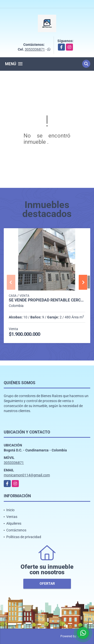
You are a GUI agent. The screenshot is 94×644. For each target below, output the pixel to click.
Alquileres (14, 523)
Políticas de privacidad (24, 537)
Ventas (12, 517)
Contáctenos (16, 530)
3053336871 (35, 49)
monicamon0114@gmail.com (27, 475)
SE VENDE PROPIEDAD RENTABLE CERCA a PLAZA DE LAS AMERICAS (47, 300)
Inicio (10, 510)
